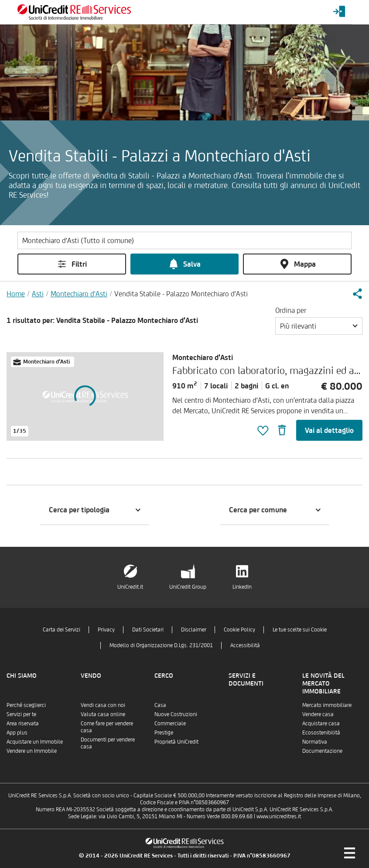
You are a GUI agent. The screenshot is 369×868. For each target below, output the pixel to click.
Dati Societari (148, 630)
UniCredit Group (188, 587)
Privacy (106, 630)
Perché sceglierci (26, 705)
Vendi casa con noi (103, 705)
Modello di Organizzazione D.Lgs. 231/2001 (161, 645)
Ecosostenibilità (321, 732)
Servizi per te (21, 714)
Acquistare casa (321, 723)
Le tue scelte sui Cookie (300, 630)
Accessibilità (245, 645)
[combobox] (319, 326)
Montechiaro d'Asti (79, 294)
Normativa (315, 742)
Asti (38, 294)
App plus (17, 732)
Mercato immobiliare (327, 705)
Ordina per (291, 310)
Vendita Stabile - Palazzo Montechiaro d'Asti (181, 294)
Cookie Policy (239, 630)
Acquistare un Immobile (35, 742)
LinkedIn (242, 587)
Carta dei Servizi (61, 630)
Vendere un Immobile (32, 751)
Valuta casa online (103, 714)
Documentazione (322, 751)
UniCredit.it (130, 587)
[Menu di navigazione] (349, 853)
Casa (160, 705)
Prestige (164, 732)
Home (16, 294)
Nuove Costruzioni (176, 714)
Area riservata (23, 723)
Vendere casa (318, 714)
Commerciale (170, 723)
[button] (357, 294)
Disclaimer (194, 630)
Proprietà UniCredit (176, 742)
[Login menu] (339, 12)
